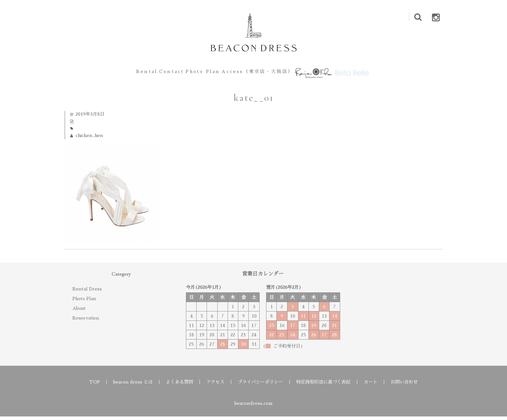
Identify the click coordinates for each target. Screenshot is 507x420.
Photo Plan (197, 73)
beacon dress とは (133, 385)
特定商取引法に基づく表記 (323, 385)
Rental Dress (87, 292)
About (79, 312)
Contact (156, 73)
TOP (95, 385)
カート (371, 385)
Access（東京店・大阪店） (259, 73)
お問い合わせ (404, 385)
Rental (120, 73)
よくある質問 (179, 385)
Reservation (86, 321)
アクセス (215, 385)
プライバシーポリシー (260, 385)
